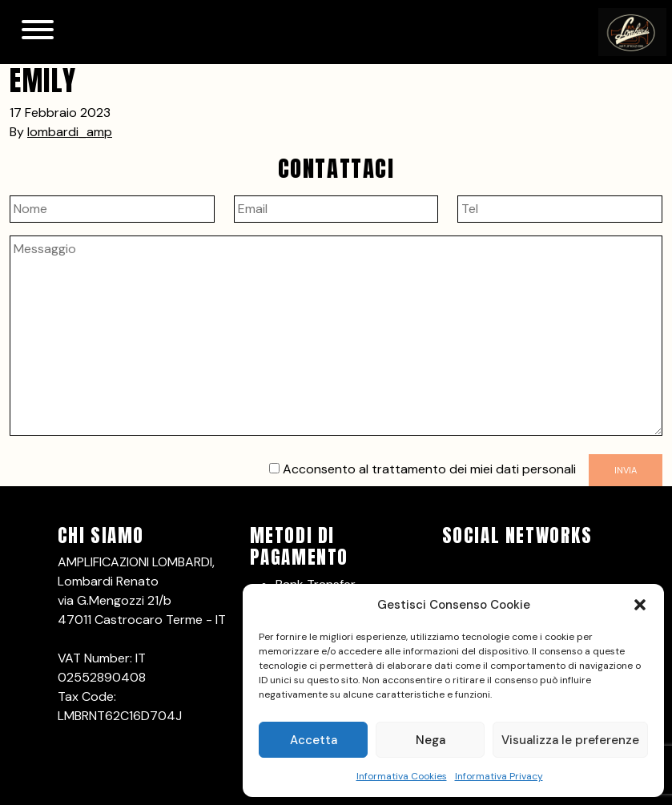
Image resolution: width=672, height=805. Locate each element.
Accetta (314, 740)
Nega (431, 740)
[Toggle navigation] (38, 32)
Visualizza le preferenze (570, 740)
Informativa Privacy (499, 776)
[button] (640, 605)
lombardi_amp (70, 132)
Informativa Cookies (402, 776)
